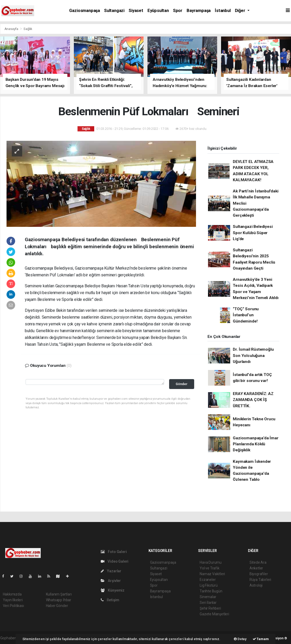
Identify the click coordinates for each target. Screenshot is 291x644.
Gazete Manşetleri (214, 614)
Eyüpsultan (158, 11)
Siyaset (136, 11)
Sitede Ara (258, 562)
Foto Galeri (114, 552)
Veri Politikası (13, 606)
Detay (240, 639)
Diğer (241, 11)
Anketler (256, 568)
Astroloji (256, 585)
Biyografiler (259, 574)
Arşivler (111, 581)
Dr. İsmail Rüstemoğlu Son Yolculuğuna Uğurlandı (253, 356)
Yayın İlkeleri (13, 600)
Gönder (182, 384)
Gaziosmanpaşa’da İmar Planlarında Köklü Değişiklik (256, 444)
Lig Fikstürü (209, 585)
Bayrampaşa (199, 11)
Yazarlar (111, 571)
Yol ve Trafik (210, 568)
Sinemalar (208, 597)
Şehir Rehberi (210, 608)
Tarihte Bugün (211, 591)
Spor (178, 11)
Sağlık (28, 29)
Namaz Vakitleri (212, 574)
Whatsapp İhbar (59, 600)
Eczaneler (208, 580)
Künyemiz (113, 590)
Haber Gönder (57, 606)
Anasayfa (12, 29)
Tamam (261, 639)
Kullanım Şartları (59, 594)
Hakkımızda (12, 594)
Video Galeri (115, 561)
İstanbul (223, 11)
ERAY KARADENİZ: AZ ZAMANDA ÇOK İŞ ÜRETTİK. (253, 400)
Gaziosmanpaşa (85, 11)
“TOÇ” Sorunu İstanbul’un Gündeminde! (246, 315)
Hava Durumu (211, 562)
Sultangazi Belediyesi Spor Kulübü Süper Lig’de (253, 233)
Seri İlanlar (208, 603)
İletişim (110, 600)
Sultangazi (114, 11)
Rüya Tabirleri (260, 580)
